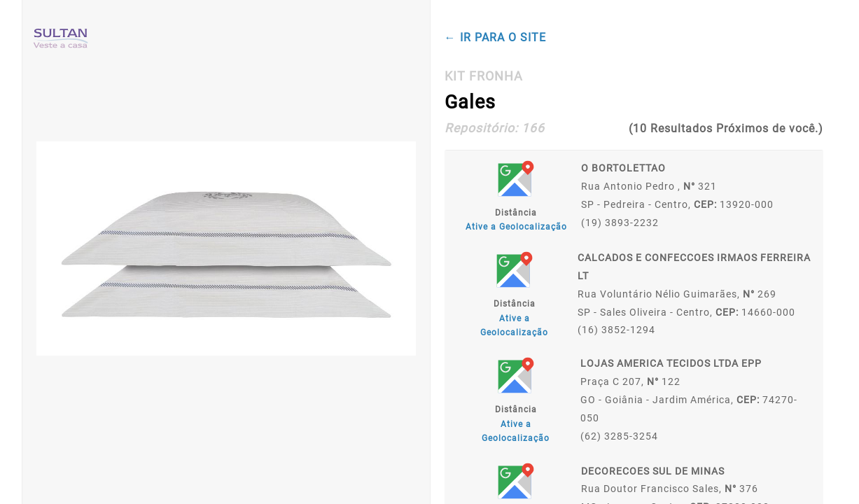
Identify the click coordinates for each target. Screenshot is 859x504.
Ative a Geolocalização (516, 227)
